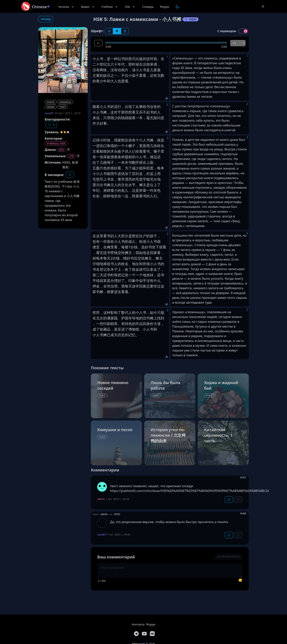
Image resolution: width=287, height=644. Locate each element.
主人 (114, 185)
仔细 (96, 264)
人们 (132, 151)
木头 (114, 151)
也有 (96, 241)
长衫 (96, 196)
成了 (96, 329)
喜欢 (110, 241)
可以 (146, 269)
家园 (114, 318)
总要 (150, 286)
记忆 (132, 335)
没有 (96, 70)
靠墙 (110, 146)
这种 (107, 312)
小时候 (105, 140)
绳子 (110, 162)
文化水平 (128, 185)
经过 (157, 286)
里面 (143, 146)
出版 (139, 59)
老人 (125, 190)
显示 (96, 185)
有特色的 (128, 324)
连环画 (152, 59)
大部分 (123, 236)
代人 (128, 312)
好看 (118, 168)
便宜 (96, 247)
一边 (125, 196)
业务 (153, 107)
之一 (114, 75)
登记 (103, 269)
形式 (132, 59)
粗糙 (103, 151)
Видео (88, 7)
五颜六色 (100, 168)
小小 (96, 174)
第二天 (98, 275)
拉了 (96, 162)
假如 (139, 253)
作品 (139, 324)
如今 (153, 312)
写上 (103, 179)
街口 (103, 146)
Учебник (110, 7)
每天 (107, 258)
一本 (139, 118)
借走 (146, 253)
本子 (114, 269)
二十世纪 (100, 64)
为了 (128, 168)
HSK (130, 7)
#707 (243, 478)
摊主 (143, 185)
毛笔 (96, 179)
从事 (139, 107)
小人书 (98, 59)
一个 (121, 146)
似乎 (143, 281)
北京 (100, 318)
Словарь (148, 7)
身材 (107, 190)
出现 (128, 107)
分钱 (134, 247)
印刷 (107, 324)
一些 (103, 241)
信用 (114, 286)
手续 (96, 281)
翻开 (136, 162)
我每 (125, 286)
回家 (153, 253)
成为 (114, 335)
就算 (103, 281)
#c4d (243, 514)
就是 (161, 140)
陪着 (136, 196)
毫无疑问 (153, 118)
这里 (100, 236)
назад (46, 19)
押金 (96, 286)
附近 (125, 140)
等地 (136, 318)
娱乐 (107, 75)
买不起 (144, 112)
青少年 (101, 81)
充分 (153, 179)
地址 (136, 264)
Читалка (66, 7)
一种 (114, 59)
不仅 (125, 75)
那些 (125, 112)
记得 (96, 140)
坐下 (155, 247)
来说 (96, 118)
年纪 (96, 190)
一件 (150, 190)
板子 (121, 151)
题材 (128, 157)
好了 (121, 281)
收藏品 (105, 329)
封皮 (139, 174)
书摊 (107, 185)
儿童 (153, 70)
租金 (136, 269)
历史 (121, 335)
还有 (153, 75)
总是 (136, 190)
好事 (103, 123)
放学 (136, 286)
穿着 (143, 190)
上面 (150, 162)
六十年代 (118, 64)
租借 (143, 241)
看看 (125, 292)
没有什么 (153, 281)
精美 (114, 324)
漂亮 (128, 179)
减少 (136, 168)
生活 (143, 64)
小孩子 (134, 75)
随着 (96, 107)
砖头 (161, 146)
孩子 (153, 236)
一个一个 (136, 275)
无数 (161, 75)
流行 (118, 107)
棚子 (132, 146)
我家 (118, 140)
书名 (110, 179)
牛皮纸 (119, 174)
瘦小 (114, 190)
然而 (96, 312)
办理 (114, 281)
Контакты (138, 624)
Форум (164, 7)
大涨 (157, 324)
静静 (107, 196)
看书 (146, 151)
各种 (121, 157)
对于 (118, 112)
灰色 (157, 190)
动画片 (123, 70)
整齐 (121, 179)
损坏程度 (146, 168)
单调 (153, 64)
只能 (161, 312)
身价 (150, 324)
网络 (103, 70)
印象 (132, 281)
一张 (100, 157)
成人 (132, 241)
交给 (121, 253)
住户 (143, 236)
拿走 (153, 269)
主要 (96, 75)
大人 (114, 81)
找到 (161, 318)
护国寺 (127, 318)
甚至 (118, 329)
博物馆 (134, 329)
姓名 (125, 264)
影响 (114, 312)
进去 (118, 292)
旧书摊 (148, 318)
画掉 (150, 275)
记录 (125, 275)
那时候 (134, 64)
